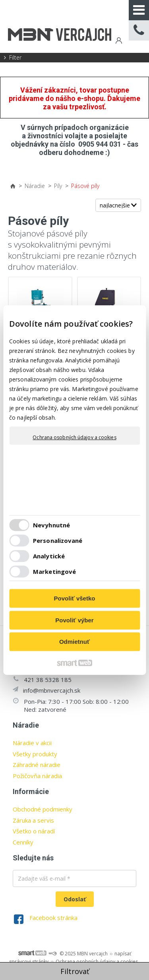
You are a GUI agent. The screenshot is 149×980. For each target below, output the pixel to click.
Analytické (49, 556)
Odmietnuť (74, 642)
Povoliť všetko (75, 598)
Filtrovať (75, 971)
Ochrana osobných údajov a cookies (74, 438)
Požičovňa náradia (37, 776)
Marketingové (54, 571)
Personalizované (58, 540)
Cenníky (23, 842)
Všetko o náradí (34, 831)
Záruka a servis (33, 820)
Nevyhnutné (51, 525)
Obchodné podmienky (43, 809)
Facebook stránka (53, 918)
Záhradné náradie (37, 765)
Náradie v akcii (32, 743)
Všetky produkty (35, 754)
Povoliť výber (74, 620)
